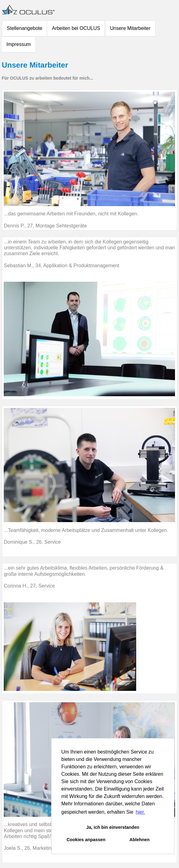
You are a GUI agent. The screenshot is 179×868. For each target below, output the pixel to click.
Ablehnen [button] (140, 840)
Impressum (19, 44)
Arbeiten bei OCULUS (76, 28)
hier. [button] (140, 812)
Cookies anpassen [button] (86, 840)
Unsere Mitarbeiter (130, 28)
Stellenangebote (25, 28)
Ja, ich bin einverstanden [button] (113, 827)
